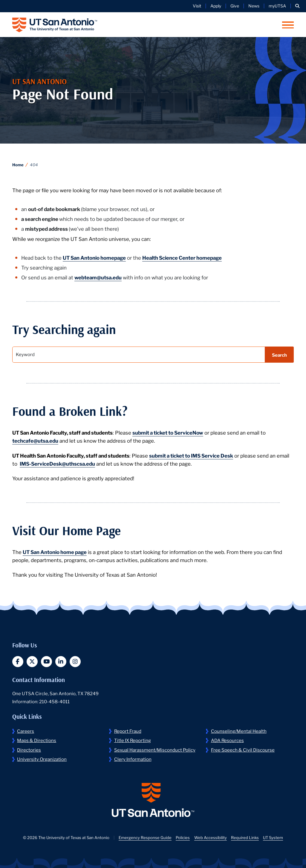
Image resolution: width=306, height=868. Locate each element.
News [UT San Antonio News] (254, 6)
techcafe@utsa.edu (35, 440)
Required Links (245, 837)
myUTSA (277, 6)
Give (235, 6)
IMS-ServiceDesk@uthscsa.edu (57, 463)
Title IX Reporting (133, 740)
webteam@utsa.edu (98, 277)
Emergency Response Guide (145, 837)
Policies (183, 837)
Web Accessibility (211, 837)
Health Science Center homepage (182, 257)
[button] (297, 6)
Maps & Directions (37, 740)
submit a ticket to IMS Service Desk (191, 455)
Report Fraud (128, 731)
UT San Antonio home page (55, 552)
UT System (273, 837)
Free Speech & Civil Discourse (243, 750)
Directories (29, 750)
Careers (26, 731)
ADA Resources (227, 740)
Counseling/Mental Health (239, 731)
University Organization (42, 759)
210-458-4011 (54, 701)
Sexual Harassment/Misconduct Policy (155, 750)
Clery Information (133, 759)
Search (279, 355)
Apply (216, 6)
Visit (197, 6)
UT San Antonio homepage (94, 257)
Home (18, 165)
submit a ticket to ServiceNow (168, 432)
